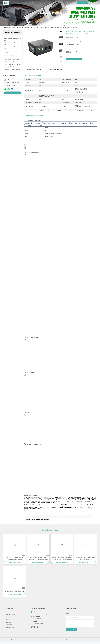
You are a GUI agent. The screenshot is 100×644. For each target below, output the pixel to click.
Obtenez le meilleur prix (74, 59)
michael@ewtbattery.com (13, 83)
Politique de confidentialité (15, 639)
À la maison (32, 3)
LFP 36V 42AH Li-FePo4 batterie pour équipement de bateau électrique (15, 558)
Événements (62, 3)
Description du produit (55, 70)
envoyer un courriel (72, 630)
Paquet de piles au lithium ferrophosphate (37, 519)
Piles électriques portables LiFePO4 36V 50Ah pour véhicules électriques (85, 558)
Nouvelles (8, 622)
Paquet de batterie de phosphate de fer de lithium (28, 27)
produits (49, 3)
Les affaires (9, 625)
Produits (14, 27)
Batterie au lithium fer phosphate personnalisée (78, 516)
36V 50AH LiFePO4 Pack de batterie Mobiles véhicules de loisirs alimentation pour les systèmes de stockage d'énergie (62, 558)
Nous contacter (10, 627)
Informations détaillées (34, 70)
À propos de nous (41, 3)
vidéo (55, 3)
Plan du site (24, 639)
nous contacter (70, 3)
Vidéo (7, 620)
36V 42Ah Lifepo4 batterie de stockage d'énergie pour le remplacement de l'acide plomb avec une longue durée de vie (38, 558)
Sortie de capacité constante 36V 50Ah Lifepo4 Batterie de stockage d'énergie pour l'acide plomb (15, 591)
